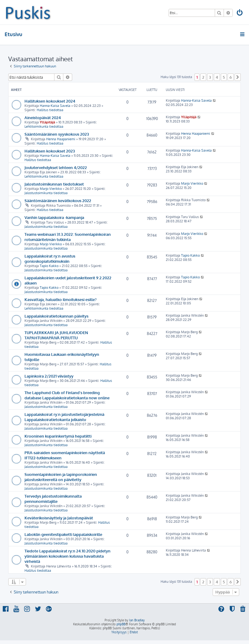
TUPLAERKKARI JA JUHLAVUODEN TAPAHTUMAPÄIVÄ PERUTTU (56, 335)
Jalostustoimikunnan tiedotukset (54, 184)
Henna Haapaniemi (61, 139)
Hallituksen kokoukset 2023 (50, 151)
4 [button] (217, 77)
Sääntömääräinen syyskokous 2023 (57, 134)
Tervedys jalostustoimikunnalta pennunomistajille (53, 499)
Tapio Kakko (49, 266)
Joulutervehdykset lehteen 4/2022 (56, 167)
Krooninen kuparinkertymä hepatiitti (58, 436)
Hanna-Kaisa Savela (55, 106)
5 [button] (224, 77)
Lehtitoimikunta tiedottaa (44, 126)
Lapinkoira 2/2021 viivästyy (49, 376)
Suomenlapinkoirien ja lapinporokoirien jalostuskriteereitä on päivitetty (61, 477)
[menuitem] (240, 13)
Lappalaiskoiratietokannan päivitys (56, 316)
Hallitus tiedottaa (50, 110)
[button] (238, 77)
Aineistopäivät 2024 (43, 117)
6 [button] (231, 77)
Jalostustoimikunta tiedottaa (46, 193)
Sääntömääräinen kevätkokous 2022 (58, 200)
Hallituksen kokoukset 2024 (50, 101)
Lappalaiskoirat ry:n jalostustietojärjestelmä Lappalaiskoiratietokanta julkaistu (64, 417)
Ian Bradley (137, 620)
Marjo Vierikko (51, 189)
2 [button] (203, 77)
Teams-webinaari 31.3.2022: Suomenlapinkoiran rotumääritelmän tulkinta (68, 237)
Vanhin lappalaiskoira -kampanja (54, 217)
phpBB (121, 624)
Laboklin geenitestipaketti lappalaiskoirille (63, 534)
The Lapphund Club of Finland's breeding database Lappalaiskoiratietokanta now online (67, 395)
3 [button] (210, 77)
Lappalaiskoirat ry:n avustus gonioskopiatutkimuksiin (50, 258)
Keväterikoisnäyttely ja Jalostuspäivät (59, 518)
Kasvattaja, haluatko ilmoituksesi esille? (61, 299)
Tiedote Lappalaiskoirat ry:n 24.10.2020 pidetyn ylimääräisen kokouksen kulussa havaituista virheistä (67, 556)
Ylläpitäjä (47, 122)
